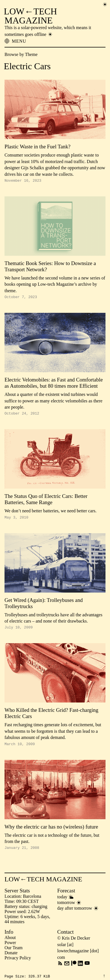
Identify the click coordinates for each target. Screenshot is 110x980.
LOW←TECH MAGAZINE (30, 16)
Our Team (14, 954)
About (10, 943)
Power (10, 948)
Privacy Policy (18, 964)
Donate (11, 959)
